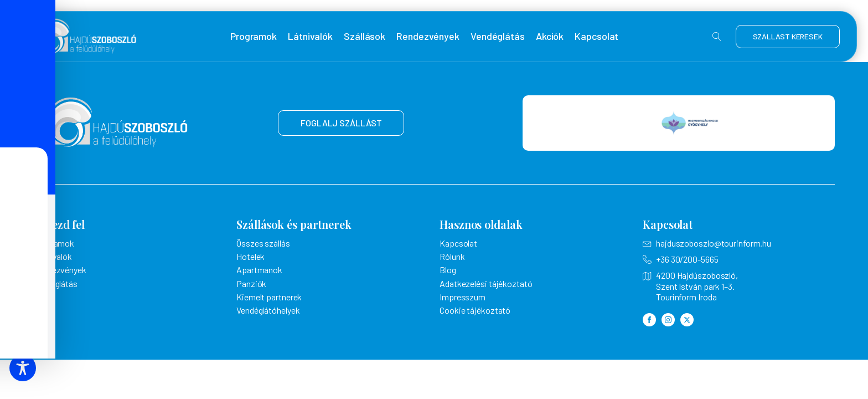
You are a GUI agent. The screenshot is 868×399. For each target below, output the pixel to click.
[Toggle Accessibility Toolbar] (23, 368)
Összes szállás (263, 243)
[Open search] (717, 37)
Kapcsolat (596, 36)
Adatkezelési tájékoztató (486, 283)
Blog (448, 270)
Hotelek (250, 256)
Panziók (251, 283)
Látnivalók (310, 36)
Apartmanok (259, 270)
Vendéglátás (498, 36)
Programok (254, 36)
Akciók (550, 36)
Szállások (365, 36)
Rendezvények (428, 36)
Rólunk (452, 256)
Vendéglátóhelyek (268, 310)
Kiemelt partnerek (269, 297)
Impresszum (463, 297)
